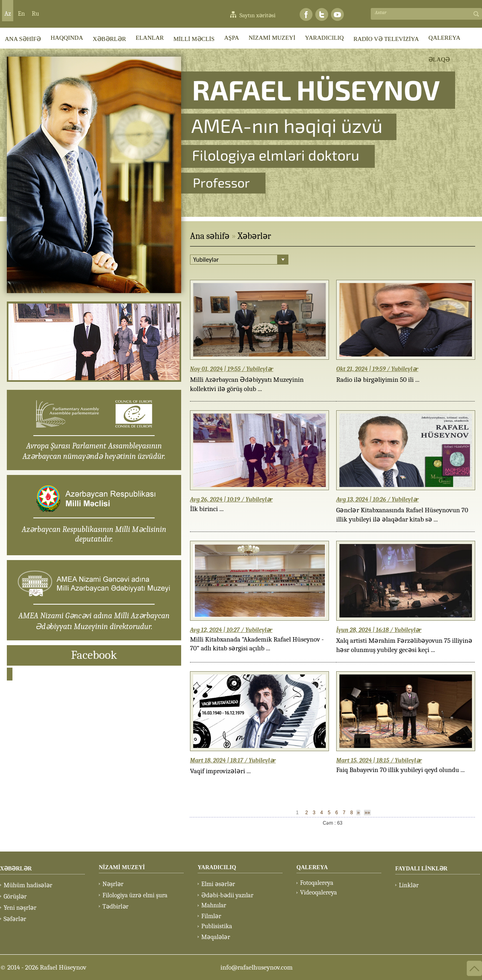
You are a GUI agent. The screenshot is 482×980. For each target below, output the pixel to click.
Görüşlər (15, 896)
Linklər (409, 885)
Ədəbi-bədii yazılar (227, 895)
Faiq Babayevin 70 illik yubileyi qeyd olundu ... (400, 770)
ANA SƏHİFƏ (23, 39)
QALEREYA (444, 38)
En (21, 14)
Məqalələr (216, 937)
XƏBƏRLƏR (109, 39)
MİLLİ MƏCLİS (194, 39)
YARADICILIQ (324, 38)
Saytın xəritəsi (257, 15)
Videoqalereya (319, 892)
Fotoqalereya (317, 883)
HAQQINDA (67, 38)
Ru (35, 14)
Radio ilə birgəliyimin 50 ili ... (378, 380)
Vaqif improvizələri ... (220, 771)
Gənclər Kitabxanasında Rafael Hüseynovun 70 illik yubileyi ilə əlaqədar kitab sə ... (402, 515)
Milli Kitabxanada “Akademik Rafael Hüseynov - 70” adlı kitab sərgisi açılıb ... (257, 644)
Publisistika (217, 926)
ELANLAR (150, 38)
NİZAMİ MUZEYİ (272, 38)
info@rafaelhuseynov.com (257, 967)
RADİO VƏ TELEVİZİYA (386, 39)
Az (8, 14)
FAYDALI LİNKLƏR (421, 869)
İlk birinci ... (207, 509)
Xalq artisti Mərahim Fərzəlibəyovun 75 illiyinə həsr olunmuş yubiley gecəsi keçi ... (404, 645)
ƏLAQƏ (439, 59)
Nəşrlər (113, 884)
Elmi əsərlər (218, 884)
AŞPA (232, 38)
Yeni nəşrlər (20, 908)
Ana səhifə (210, 236)
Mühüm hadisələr (28, 885)
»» (367, 813)
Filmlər (211, 916)
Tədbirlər (115, 907)
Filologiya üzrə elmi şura (135, 895)
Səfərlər (15, 919)
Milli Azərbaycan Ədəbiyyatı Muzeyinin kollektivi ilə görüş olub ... (247, 384)
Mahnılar (214, 905)
